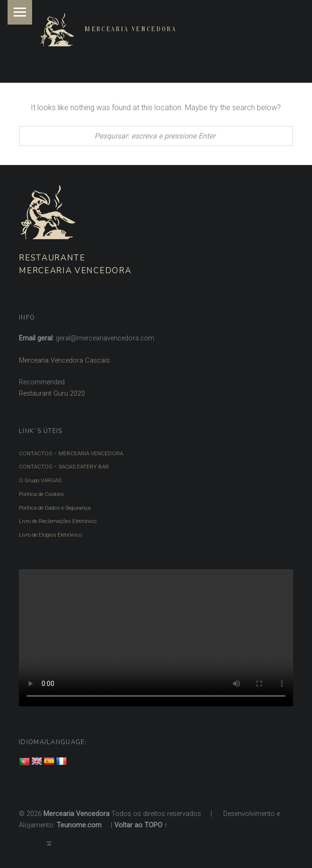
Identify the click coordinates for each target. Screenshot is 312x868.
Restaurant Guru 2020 (52, 394)
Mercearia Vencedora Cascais (64, 360)
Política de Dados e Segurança (55, 508)
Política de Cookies (41, 494)
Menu (20, 12)
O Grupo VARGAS (40, 480)
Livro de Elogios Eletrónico (50, 535)
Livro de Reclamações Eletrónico (58, 521)
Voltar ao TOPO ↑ (141, 825)
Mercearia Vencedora (131, 29)
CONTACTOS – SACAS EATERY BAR (64, 467)
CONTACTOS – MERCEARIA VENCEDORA (71, 453)
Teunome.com (79, 825)
